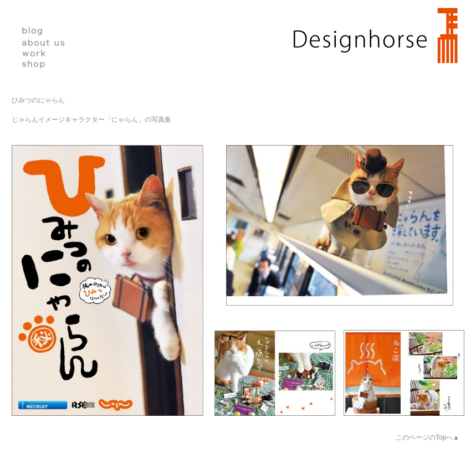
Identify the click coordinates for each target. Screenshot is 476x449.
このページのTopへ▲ (428, 437)
